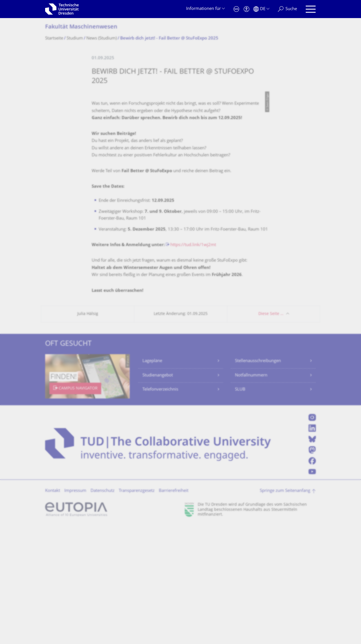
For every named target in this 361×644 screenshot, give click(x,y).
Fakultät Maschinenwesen (81, 27)
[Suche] (287, 9)
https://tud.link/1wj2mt (193, 363)
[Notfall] (236, 9)
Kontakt (53, 609)
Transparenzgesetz (137, 609)
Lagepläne (152, 479)
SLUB (240, 508)
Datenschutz (103, 609)
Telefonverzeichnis (160, 508)
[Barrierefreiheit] (246, 9)
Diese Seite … (271, 432)
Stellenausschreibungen (258, 479)
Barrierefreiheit (174, 609)
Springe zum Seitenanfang (285, 609)
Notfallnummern (251, 494)
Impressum (75, 609)
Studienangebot (158, 494)
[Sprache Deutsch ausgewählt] (261, 9)
